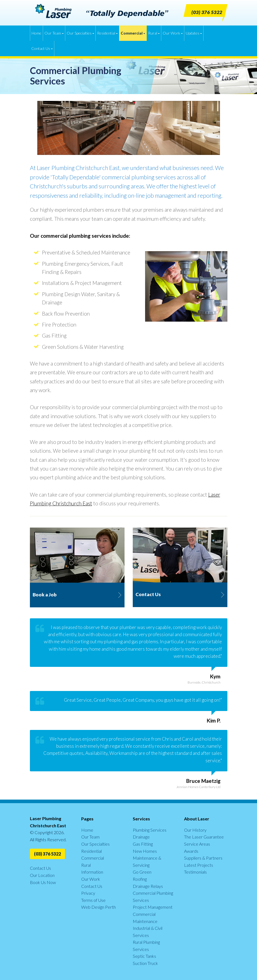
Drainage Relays (148, 886)
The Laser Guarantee (204, 837)
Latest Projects (199, 865)
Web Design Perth (98, 907)
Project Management (153, 907)
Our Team (54, 33)
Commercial (133, 33)
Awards (191, 851)
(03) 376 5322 (47, 854)
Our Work (173, 33)
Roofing (140, 879)
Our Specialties (80, 33)
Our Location (42, 875)
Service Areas (197, 844)
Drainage (141, 837)
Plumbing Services (150, 830)
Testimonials (195, 872)
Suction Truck (145, 963)
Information (92, 872)
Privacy (88, 893)
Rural (154, 33)
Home (36, 33)
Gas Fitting (143, 844)
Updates (194, 33)
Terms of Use (93, 900)
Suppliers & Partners (203, 858)
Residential (107, 33)
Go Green (142, 872)
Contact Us (42, 48)
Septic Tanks (144, 956)
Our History (195, 830)
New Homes (145, 851)
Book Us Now (43, 882)
